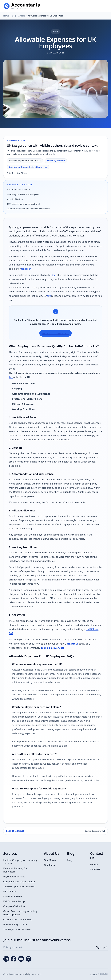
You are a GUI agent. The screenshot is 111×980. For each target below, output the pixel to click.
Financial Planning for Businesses (15, 870)
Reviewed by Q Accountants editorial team (28, 167)
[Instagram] (29, 959)
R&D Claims (10, 891)
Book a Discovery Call (55, 333)
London (94, 864)
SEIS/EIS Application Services (19, 886)
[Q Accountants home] (22, 6)
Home (6, 16)
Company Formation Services (19, 881)
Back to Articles (15, 831)
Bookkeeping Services (15, 924)
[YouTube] (21, 959)
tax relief (26, 269)
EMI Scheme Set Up (14, 901)
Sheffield (95, 869)
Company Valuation (14, 906)
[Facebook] (14, 959)
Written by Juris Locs (56, 161)
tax (54, 275)
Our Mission (51, 860)
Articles (22, 16)
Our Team (49, 865)
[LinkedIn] (6, 959)
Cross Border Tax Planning (18, 919)
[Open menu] (105, 6)
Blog (14, 16)
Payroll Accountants (14, 877)
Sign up (102, 947)
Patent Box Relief (13, 896)
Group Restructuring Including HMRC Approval (20, 913)
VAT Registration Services (17, 929)
